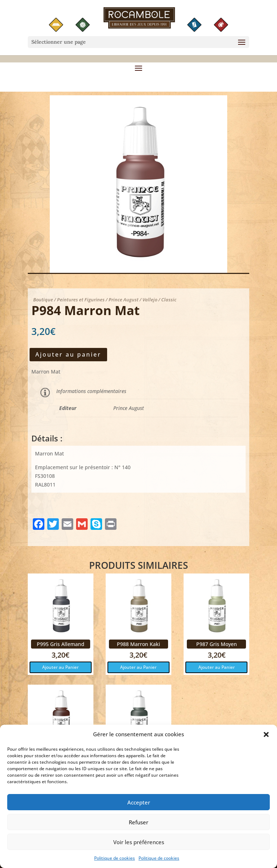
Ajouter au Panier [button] (60, 667)
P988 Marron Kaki (138, 644)
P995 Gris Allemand (61, 644)
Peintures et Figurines (81, 300)
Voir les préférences (139, 846)
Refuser (138, 826)
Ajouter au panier (68, 354)
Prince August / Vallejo (133, 300)
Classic (169, 300)
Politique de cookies (115, 863)
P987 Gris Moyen (217, 644)
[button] (266, 739)
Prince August (129, 408)
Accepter (139, 807)
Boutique (43, 300)
